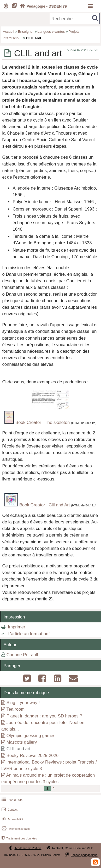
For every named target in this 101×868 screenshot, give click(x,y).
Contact (9, 810)
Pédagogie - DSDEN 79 (43, 6)
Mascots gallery (22, 742)
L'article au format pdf (29, 634)
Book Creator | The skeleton (43, 422)
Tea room (15, 709)
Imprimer (16, 627)
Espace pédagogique (84, 855)
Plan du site (11, 800)
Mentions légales (15, 829)
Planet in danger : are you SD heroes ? (44, 716)
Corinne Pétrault (22, 655)
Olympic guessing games (31, 736)
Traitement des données (19, 838)
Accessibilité (12, 819)
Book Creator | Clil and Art (45, 505)
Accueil (8, 32)
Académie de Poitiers (28, 848)
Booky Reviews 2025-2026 (33, 756)
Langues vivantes (51, 32)
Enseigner (26, 32)
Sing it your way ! (23, 703)
